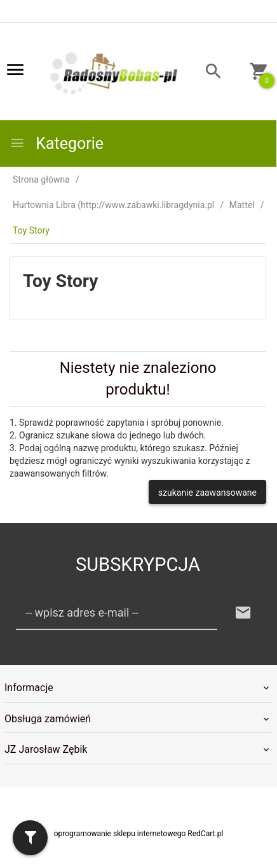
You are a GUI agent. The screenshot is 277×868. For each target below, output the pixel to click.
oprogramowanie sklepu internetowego (120, 834)
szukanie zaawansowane (207, 493)
